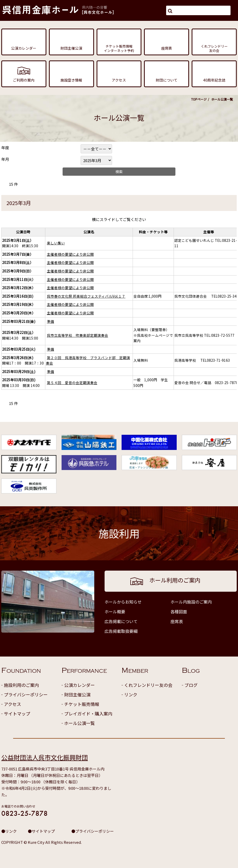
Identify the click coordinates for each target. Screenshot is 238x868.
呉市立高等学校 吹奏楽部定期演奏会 (78, 335)
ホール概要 (115, 612)
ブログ (191, 685)
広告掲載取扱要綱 (121, 631)
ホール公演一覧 (79, 723)
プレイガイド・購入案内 (88, 714)
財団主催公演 (77, 694)
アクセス (12, 704)
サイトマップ (17, 714)
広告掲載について (121, 621)
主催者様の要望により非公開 (70, 254)
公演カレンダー (79, 685)
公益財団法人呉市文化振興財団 (45, 757)
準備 (50, 321)
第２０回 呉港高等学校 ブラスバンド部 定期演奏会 (88, 360)
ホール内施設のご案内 (191, 602)
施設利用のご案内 (21, 685)
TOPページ (199, 99)
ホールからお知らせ (123, 602)
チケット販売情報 (82, 704)
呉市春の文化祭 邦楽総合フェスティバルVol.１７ (86, 296)
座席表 (177, 621)
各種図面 (179, 612)
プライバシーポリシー (26, 694)
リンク (131, 694)
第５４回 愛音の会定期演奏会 (72, 383)
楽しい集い (56, 243)
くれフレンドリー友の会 (148, 685)
